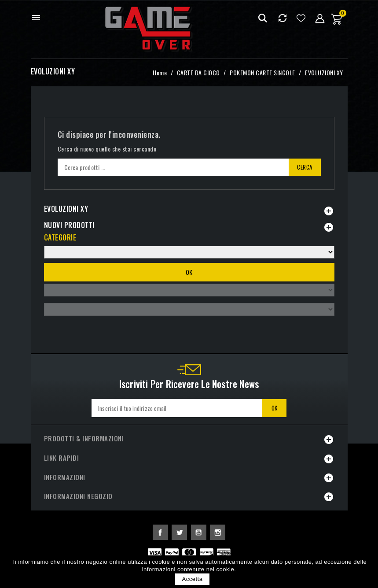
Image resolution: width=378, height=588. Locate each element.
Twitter (179, 532)
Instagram (218, 532)
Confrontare (283, 18)
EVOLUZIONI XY (66, 209)
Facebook (160, 532)
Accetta (193, 579)
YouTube (199, 532)
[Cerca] (189, 167)
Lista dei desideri (301, 18)
